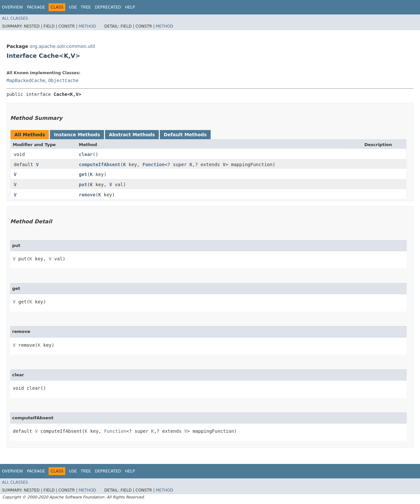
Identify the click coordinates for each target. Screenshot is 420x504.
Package (36, 7)
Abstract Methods (132, 135)
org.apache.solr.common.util (62, 46)
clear (86, 154)
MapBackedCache (26, 80)
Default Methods (185, 135)
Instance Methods (77, 135)
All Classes (15, 18)
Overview (12, 7)
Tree (86, 7)
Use (73, 7)
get (83, 174)
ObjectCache (63, 80)
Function (153, 164)
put (83, 185)
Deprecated (108, 7)
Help (130, 7)
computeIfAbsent (99, 164)
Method (87, 26)
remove (87, 195)
